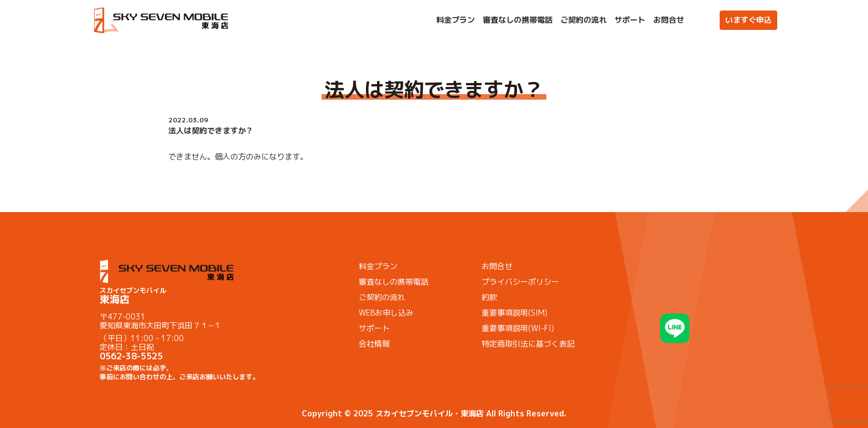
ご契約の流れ (583, 20)
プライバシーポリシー (520, 282)
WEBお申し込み (386, 313)
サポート (630, 20)
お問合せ (669, 20)
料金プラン (456, 20)
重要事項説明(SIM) (515, 313)
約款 (489, 297)
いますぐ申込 (748, 20)
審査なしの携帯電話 (518, 20)
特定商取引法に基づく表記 (528, 344)
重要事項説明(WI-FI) (518, 328)
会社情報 (374, 344)
